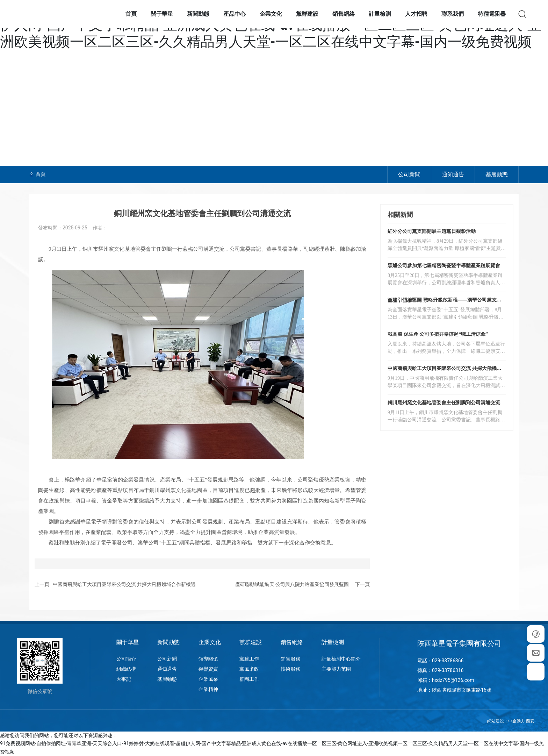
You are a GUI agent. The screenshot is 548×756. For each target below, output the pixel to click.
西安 (530, 721)
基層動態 (497, 174)
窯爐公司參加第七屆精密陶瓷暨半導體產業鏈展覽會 (444, 266)
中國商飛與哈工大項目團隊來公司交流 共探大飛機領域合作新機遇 (124, 584)
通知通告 (453, 174)
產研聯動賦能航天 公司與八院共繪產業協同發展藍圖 (292, 584)
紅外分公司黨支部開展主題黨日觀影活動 (432, 231)
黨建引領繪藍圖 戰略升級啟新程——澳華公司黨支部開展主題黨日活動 (445, 302)
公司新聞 (409, 174)
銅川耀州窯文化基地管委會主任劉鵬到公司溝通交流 (444, 403)
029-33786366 (448, 661)
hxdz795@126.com (453, 680)
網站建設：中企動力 (506, 721)
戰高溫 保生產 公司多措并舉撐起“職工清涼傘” (438, 334)
